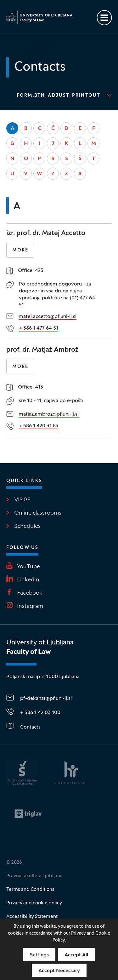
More (20, 250)
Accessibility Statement (32, 917)
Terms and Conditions (30, 890)
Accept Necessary (59, 971)
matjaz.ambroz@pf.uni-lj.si (49, 414)
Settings (39, 955)
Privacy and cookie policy (34, 903)
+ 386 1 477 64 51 (39, 328)
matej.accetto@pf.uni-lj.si (48, 317)
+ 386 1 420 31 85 (39, 426)
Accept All (76, 955)
